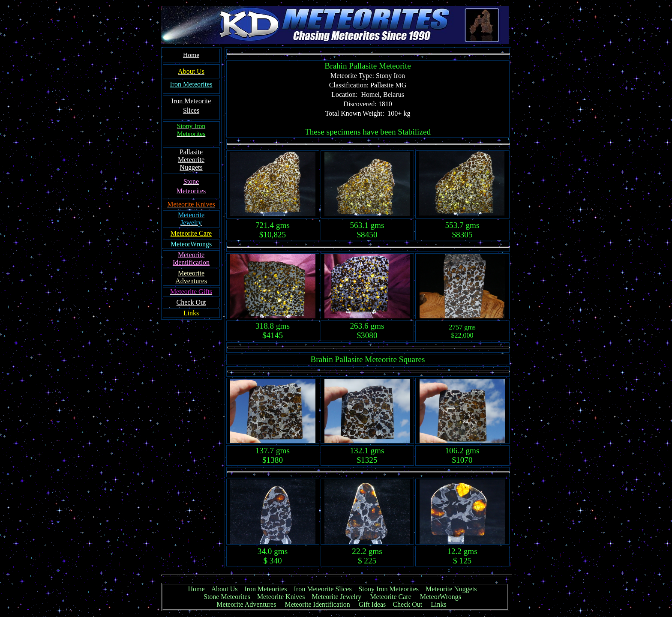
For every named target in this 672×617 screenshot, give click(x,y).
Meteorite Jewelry (339, 597)
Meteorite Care (390, 597)
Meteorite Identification (317, 604)
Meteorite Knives (281, 597)
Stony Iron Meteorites (392, 589)
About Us (225, 589)
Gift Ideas (372, 604)
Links (438, 604)
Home (196, 589)
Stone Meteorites (227, 597)
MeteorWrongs (441, 597)
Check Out (407, 604)
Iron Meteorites (265, 589)
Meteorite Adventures (246, 604)
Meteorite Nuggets (451, 589)
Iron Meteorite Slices (323, 589)
